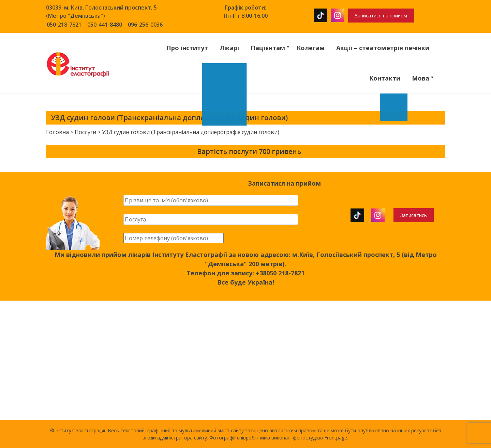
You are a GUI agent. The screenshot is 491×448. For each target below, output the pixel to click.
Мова (421, 78)
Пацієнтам (268, 48)
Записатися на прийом (381, 16)
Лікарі (229, 48)
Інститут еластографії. (81, 430)
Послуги (85, 132)
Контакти (385, 78)
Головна (57, 132)
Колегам (311, 48)
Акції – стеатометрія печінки (383, 48)
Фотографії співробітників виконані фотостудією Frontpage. (279, 438)
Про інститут (187, 48)
